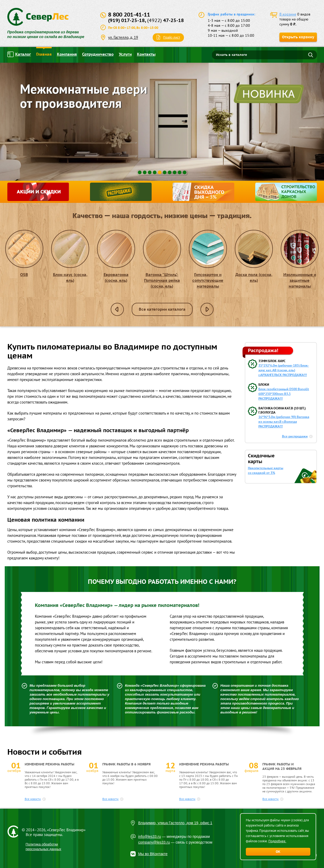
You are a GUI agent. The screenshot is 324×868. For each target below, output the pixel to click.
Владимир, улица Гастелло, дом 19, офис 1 (175, 823)
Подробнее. (277, 841)
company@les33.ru (154, 842)
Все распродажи (295, 436)
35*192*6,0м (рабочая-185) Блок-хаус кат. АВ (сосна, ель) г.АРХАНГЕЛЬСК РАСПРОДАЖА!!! (284, 370)
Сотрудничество (98, 54)
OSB (24, 253)
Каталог (19, 54)
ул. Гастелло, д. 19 (123, 37)
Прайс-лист (172, 37)
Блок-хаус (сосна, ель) (70, 256)
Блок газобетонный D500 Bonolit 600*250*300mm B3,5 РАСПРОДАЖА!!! (284, 394)
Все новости (33, 799)
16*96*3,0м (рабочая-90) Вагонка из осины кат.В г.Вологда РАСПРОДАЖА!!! (284, 422)
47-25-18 (166, 20)
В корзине (288, 14)
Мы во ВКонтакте (153, 854)
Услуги (125, 54)
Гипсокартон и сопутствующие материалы (208, 259)
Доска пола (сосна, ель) (254, 256)
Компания (67, 54)
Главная (44, 54)
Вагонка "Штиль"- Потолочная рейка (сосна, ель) (162, 259)
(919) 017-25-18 (126, 20)
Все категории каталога (162, 309)
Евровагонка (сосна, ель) (116, 256)
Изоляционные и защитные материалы (300, 259)
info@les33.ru (150, 837)
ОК (278, 852)
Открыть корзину (298, 37)
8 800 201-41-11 (129, 15)
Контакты (146, 54)
